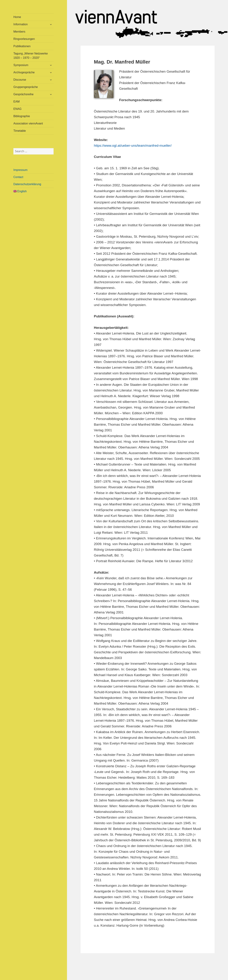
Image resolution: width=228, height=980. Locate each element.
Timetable (20, 131)
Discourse (20, 80)
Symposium (21, 65)
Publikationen (22, 46)
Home (17, 17)
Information (20, 24)
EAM (16, 102)
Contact (18, 177)
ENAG (17, 109)
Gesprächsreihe (23, 94)
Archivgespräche (24, 72)
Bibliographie (22, 116)
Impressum (20, 170)
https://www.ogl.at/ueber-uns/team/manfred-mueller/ (133, 146)
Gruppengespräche (26, 87)
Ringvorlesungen (24, 39)
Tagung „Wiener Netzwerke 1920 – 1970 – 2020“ (31, 56)
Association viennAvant (28, 123)
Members (19, 32)
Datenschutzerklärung (27, 184)
